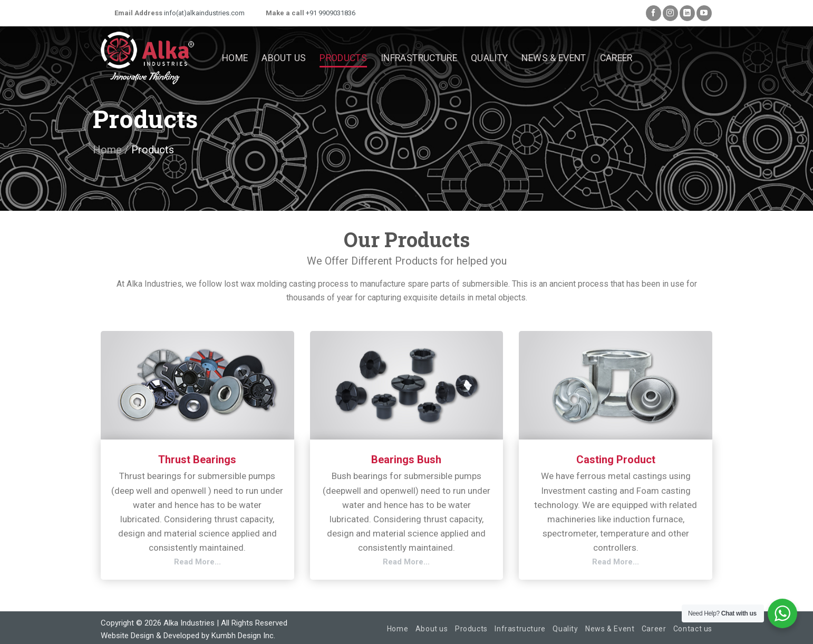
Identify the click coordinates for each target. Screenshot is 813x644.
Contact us (693, 629)
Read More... (197, 562)
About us (284, 58)
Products (343, 58)
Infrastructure (419, 58)
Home (235, 58)
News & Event (554, 58)
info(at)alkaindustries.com (204, 13)
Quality (489, 58)
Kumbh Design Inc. (243, 636)
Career (616, 58)
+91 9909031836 (330, 13)
